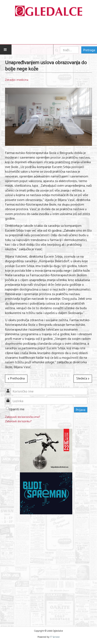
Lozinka (10, 398)
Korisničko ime (10, 389)
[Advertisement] (48, 568)
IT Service (55, 637)
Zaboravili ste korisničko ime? (23, 417)
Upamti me (17, 409)
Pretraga (89, 50)
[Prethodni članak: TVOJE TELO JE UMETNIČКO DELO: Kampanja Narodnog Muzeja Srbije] (16, 379)
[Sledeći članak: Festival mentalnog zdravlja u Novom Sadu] (83, 379)
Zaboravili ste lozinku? (18, 422)
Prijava (81, 410)
